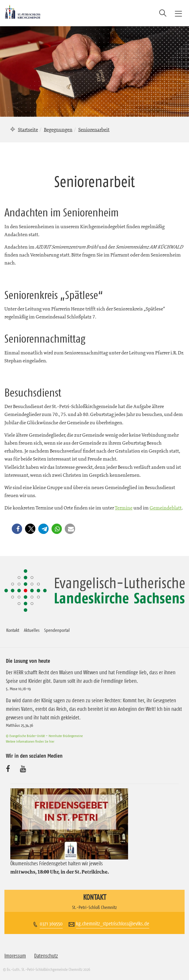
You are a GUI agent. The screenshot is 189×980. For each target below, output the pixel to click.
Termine (124, 508)
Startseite (28, 129)
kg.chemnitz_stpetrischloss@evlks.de (113, 924)
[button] (18, 529)
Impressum (15, 956)
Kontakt (13, 630)
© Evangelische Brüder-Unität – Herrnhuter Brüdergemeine (44, 736)
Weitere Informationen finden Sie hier (30, 741)
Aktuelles (32, 630)
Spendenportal (57, 630)
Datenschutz (46, 956)
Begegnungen (58, 129)
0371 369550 (51, 924)
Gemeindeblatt (166, 508)
